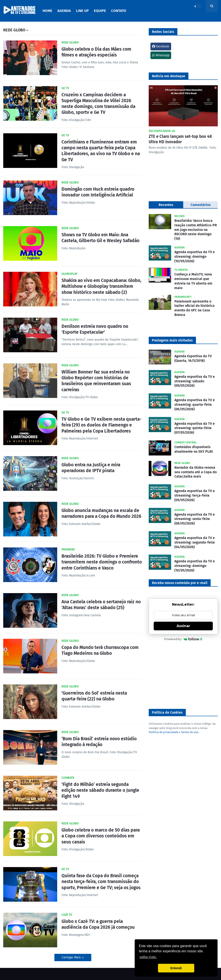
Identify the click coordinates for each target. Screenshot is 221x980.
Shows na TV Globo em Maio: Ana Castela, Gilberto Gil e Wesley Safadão (100, 238)
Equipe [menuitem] (100, 11)
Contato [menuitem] (119, 11)
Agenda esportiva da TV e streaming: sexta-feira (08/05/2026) (195, 519)
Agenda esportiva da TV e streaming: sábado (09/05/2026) (195, 381)
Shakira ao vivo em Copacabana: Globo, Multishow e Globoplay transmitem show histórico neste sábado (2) (101, 286)
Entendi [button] (176, 968)
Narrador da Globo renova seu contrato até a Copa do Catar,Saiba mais (196, 472)
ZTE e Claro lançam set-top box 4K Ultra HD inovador (180, 139)
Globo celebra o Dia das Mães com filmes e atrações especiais (96, 52)
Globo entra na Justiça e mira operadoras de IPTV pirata (91, 468)
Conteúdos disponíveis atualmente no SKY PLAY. (194, 449)
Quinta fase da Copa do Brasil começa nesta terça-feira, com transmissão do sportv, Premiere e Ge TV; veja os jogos (101, 882)
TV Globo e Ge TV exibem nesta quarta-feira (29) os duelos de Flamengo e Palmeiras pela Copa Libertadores (102, 425)
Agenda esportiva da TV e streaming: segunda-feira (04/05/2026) (195, 542)
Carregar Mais (72, 957)
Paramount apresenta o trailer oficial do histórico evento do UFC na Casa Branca (194, 308)
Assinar (183, 626)
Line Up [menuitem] (82, 11)
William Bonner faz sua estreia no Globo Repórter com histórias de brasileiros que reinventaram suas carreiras (96, 381)
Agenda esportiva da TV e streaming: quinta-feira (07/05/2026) (195, 428)
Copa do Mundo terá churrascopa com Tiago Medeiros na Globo (100, 650)
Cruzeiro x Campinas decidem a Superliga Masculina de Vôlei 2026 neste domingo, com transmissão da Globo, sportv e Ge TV (98, 104)
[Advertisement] (183, 675)
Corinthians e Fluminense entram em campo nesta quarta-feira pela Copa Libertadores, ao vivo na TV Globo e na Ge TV (101, 151)
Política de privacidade (163, 732)
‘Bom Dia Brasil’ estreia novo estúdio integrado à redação (99, 742)
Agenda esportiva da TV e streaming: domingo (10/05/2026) (195, 257)
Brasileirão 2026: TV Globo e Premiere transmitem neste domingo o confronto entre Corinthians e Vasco (102, 562)
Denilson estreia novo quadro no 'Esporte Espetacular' (95, 329)
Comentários (201, 205)
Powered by (183, 639)
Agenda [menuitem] (64, 11)
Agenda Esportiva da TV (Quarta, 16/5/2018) (193, 358)
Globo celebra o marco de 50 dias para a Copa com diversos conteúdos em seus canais (101, 836)
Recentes (166, 205)
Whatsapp (161, 55)
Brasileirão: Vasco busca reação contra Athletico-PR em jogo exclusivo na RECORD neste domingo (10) (196, 230)
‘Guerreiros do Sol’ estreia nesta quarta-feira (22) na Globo (94, 696)
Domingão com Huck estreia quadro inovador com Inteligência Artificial (98, 192)
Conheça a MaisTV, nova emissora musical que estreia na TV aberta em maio (193, 281)
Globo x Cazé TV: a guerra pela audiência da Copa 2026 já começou (98, 924)
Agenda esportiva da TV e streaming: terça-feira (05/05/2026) (195, 495)
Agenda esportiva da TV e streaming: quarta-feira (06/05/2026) (195, 405)
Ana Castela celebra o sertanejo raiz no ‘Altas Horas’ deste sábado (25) (101, 605)
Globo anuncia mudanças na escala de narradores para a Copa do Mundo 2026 (101, 513)
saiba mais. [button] (148, 957)
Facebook (161, 46)
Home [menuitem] (47, 11)
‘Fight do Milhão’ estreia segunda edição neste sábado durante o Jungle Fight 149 (100, 790)
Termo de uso (190, 732)
